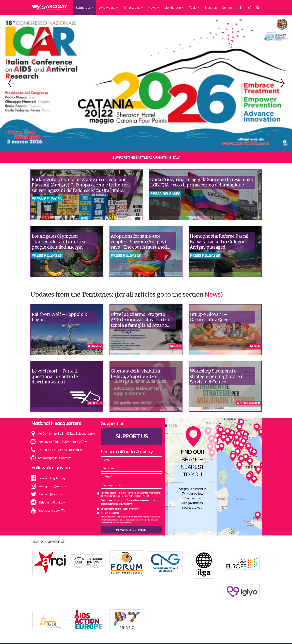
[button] (250, 8)
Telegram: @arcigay (52, 502)
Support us (132, 436)
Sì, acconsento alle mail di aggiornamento (120, 509)
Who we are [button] (108, 8)
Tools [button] (194, 8)
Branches (211, 8)
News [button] (154, 8)
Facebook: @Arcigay (52, 478)
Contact (227, 8)
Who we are (95, 634)
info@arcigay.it (47, 458)
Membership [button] (174, 8)
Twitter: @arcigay (50, 494)
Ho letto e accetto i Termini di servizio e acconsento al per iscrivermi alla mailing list (131, 494)
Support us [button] (85, 8)
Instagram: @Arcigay (52, 486)
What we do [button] (133, 8)
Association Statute (119, 634)
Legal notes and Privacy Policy (238, 634)
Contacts (65, 458)
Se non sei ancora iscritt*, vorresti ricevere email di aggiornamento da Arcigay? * (128, 502)
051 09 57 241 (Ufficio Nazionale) (60, 450)
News (212, 294)
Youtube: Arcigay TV (52, 510)
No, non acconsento (110, 513)
